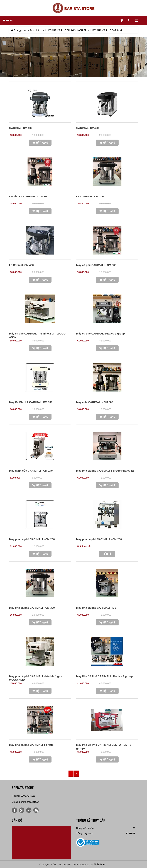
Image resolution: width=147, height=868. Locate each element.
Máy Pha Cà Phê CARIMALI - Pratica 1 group (104, 676)
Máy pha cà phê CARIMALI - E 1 (96, 608)
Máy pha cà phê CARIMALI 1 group (31, 745)
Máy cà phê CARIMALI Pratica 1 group (101, 334)
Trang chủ (18, 30)
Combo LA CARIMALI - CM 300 (29, 196)
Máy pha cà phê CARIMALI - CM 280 (99, 539)
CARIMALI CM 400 (21, 128)
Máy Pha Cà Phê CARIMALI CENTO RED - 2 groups (104, 747)
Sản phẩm (35, 30)
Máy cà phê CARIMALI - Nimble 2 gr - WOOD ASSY (37, 335)
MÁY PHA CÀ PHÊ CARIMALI (107, 30)
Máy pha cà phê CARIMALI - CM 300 (32, 608)
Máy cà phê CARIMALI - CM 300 (96, 265)
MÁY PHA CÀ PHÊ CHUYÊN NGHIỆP (66, 30)
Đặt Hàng (40, 143)
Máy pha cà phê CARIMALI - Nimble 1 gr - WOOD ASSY (35, 678)
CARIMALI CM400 (87, 128)
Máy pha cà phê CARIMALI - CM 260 (32, 539)
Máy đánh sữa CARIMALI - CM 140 (31, 471)
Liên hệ (107, 554)
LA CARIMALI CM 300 (90, 196)
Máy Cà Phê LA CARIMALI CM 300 (31, 402)
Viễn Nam (100, 864)
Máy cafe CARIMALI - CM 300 (95, 402)
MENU (8, 21)
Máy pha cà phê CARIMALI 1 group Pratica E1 (105, 471)
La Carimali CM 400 (21, 265)
